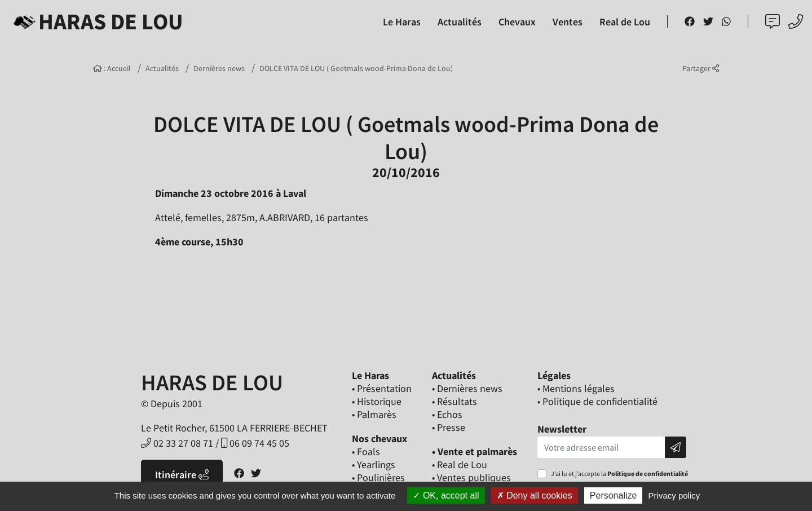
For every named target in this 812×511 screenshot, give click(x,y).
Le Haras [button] (402, 22)
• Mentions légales (576, 388)
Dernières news (219, 68)
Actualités (162, 68)
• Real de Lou (460, 464)
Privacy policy (674, 495)
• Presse (449, 427)
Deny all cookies (535, 495)
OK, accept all (446, 495)
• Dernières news (467, 388)
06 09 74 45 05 (255, 443)
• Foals (366, 451)
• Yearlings (374, 464)
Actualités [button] (460, 22)
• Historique (377, 401)
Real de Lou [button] (625, 22)
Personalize (614, 495)
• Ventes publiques (471, 477)
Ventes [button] (568, 22)
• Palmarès (374, 414)
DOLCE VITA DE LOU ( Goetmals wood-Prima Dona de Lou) (356, 68)
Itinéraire (182, 475)
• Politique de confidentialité (597, 401)
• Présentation (382, 388)
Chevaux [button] (517, 22)
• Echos (447, 414)
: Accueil (112, 68)
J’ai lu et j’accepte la (619, 473)
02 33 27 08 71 (177, 443)
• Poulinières (378, 477)
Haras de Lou (96, 21)
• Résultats (454, 401)
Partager (701, 68)
